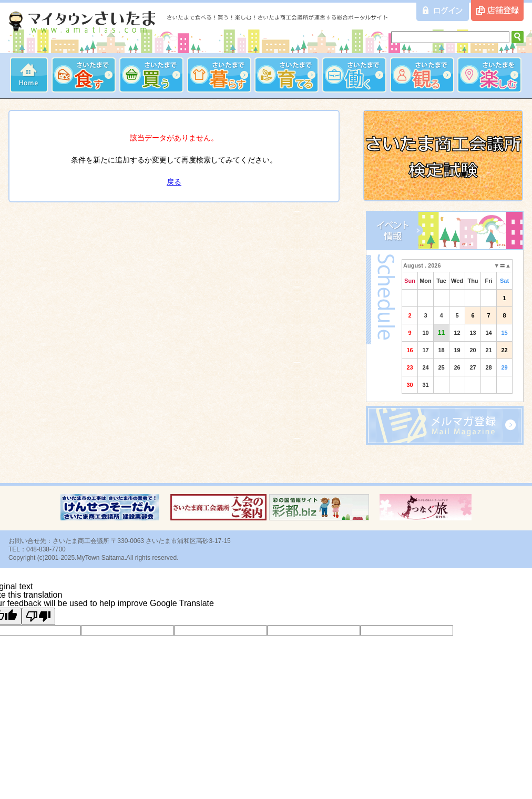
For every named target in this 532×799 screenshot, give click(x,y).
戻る (174, 182)
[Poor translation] (38, 616)
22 (504, 350)
